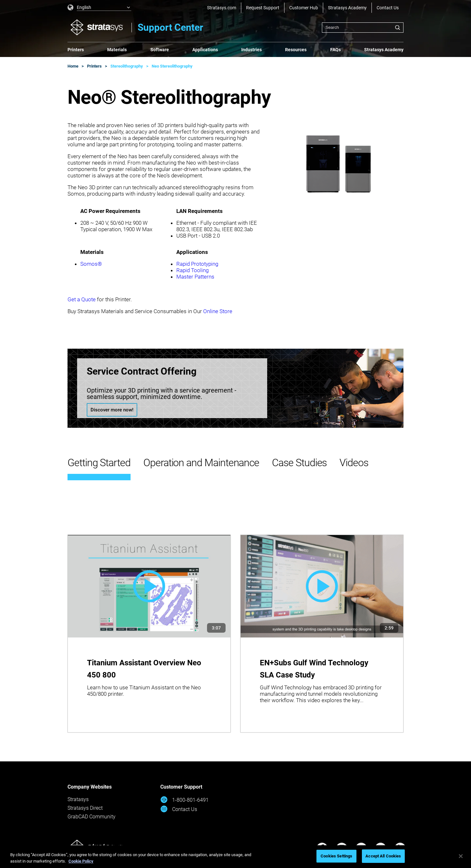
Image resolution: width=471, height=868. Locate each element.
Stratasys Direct (85, 808)
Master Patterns (195, 277)
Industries (251, 50)
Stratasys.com (222, 8)
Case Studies (299, 463)
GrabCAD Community (92, 817)
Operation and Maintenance (201, 463)
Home (73, 66)
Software (160, 50)
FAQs (335, 50)
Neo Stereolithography (172, 66)
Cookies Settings (336, 856)
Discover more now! (112, 410)
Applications (205, 50)
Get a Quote (82, 299)
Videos (354, 463)
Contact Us (388, 8)
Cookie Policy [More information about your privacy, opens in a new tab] (81, 861)
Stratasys (78, 799)
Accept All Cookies (383, 856)
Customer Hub (304, 8)
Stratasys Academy (347, 8)
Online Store (218, 311)
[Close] (461, 856)
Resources (296, 50)
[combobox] (363, 28)
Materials (117, 50)
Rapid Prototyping (197, 264)
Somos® (91, 264)
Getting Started (99, 463)
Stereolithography (127, 66)
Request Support (263, 8)
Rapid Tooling (192, 270)
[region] (235, 857)
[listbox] (100, 8)
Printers (76, 50)
